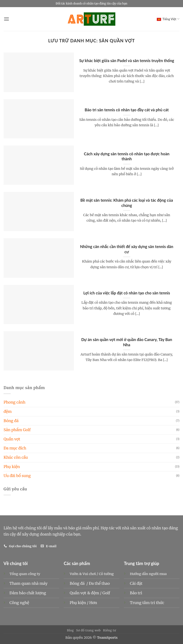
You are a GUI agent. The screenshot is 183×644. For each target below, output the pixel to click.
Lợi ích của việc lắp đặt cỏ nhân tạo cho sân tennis (127, 293)
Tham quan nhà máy (28, 583)
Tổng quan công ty (25, 574)
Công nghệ (19, 603)
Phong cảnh (15, 402)
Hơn (93, 603)
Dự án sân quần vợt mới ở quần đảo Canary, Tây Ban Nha (127, 342)
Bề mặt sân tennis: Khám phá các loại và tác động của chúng (127, 203)
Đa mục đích (15, 448)
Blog (70, 630)
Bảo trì (136, 593)
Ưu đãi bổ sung (17, 476)
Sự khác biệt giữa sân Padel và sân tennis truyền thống (127, 61)
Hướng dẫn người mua (148, 574)
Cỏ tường (106, 574)
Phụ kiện (12, 467)
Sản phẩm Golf (17, 430)
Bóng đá (11, 421)
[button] (6, 19)
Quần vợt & (80, 593)
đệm (8, 411)
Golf (107, 593)
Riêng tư (110, 630)
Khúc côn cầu (16, 457)
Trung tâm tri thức (147, 603)
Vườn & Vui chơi (83, 574)
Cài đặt (136, 583)
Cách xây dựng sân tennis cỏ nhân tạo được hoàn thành (127, 156)
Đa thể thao (100, 583)
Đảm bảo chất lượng (28, 593)
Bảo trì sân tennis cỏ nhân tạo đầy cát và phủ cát (127, 110)
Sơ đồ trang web (89, 630)
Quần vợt (12, 439)
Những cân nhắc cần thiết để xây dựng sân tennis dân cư (127, 249)
